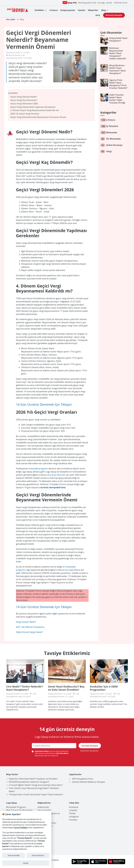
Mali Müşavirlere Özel (87, 3)
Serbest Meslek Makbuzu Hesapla (88, 782)
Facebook (74, 807)
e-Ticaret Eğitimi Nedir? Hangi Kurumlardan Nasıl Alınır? (36, 785)
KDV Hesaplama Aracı (82, 779)
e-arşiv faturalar (58, 475)
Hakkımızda (43, 807)
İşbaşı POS (72, 3)
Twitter (72, 813)
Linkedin (73, 810)
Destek (109, 3)
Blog (104, 10)
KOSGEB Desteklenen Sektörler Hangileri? (29, 782)
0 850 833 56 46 (120, 3)
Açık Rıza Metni (62, 753)
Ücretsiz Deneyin (114, 15)
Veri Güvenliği (44, 810)
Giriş (98, 15)
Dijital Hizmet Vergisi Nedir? (29, 632)
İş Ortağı (101, 3)
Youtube (73, 820)
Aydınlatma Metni (42, 751)
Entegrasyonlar (68, 10)
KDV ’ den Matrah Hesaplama (30, 627)
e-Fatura (54, 10)
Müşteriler (93, 10)
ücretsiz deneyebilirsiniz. (53, 487)
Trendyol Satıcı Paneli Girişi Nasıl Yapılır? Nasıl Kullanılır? (36, 794)
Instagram (74, 817)
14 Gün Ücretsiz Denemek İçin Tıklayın (44, 404)
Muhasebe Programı (16, 807)
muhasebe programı (38, 469)
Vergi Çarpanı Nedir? (26, 622)
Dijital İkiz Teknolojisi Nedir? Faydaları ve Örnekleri (33, 779)
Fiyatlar (82, 10)
